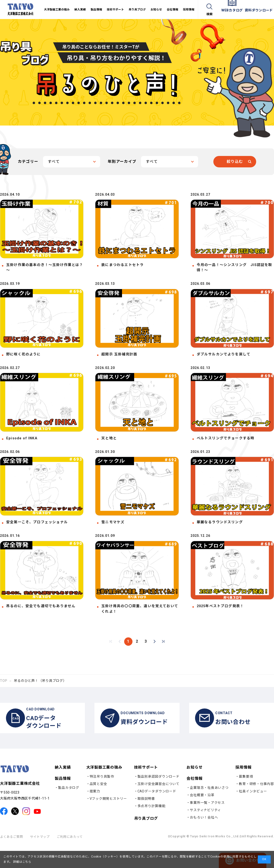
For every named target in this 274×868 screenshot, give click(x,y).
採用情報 (243, 789)
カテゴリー (28, 162)
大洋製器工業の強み (104, 789)
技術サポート (146, 789)
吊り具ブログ (146, 840)
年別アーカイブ (122, 162)
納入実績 (63, 789)
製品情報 (63, 800)
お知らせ (194, 789)
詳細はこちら (22, 862)
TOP (4, 698)
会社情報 (194, 800)
